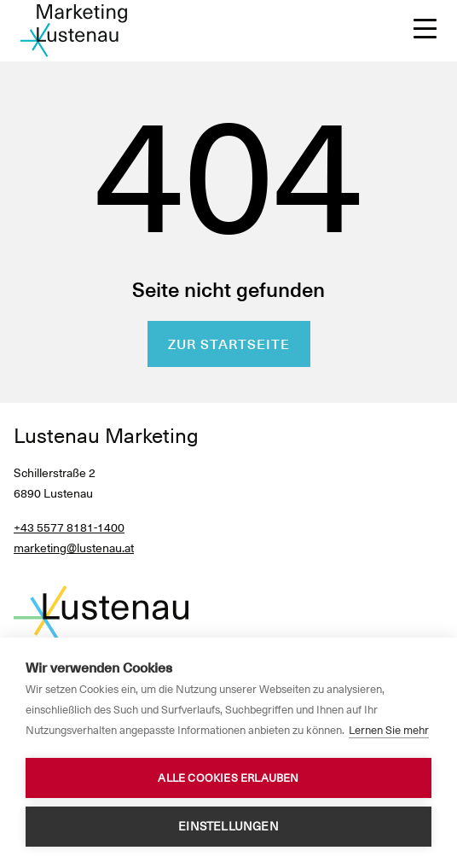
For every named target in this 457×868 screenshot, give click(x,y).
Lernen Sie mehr (389, 730)
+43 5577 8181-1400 (69, 527)
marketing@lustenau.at (74, 548)
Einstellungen (228, 826)
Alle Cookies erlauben (228, 778)
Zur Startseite (229, 344)
